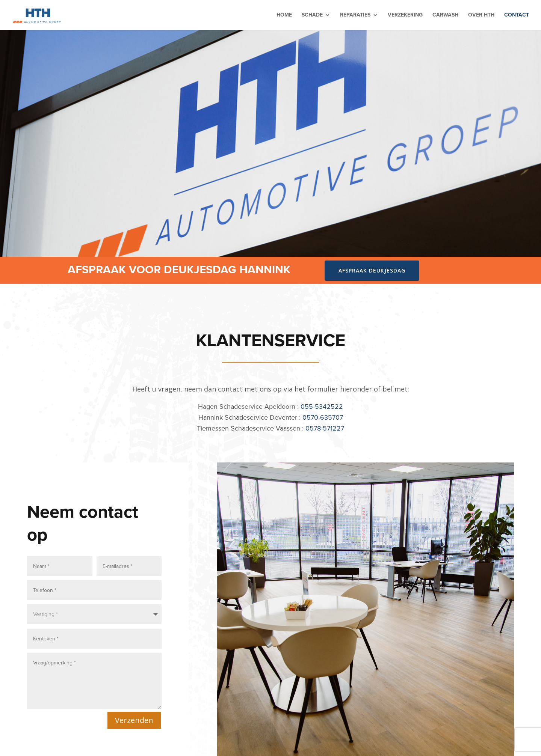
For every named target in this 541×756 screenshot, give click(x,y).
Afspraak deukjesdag (372, 270)
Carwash (445, 16)
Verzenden (134, 718)
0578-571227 (325, 428)
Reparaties (355, 16)
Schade (312, 16)
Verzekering (405, 16)
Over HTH (481, 16)
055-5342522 (322, 407)
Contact (517, 16)
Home (284, 16)
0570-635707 (323, 417)
